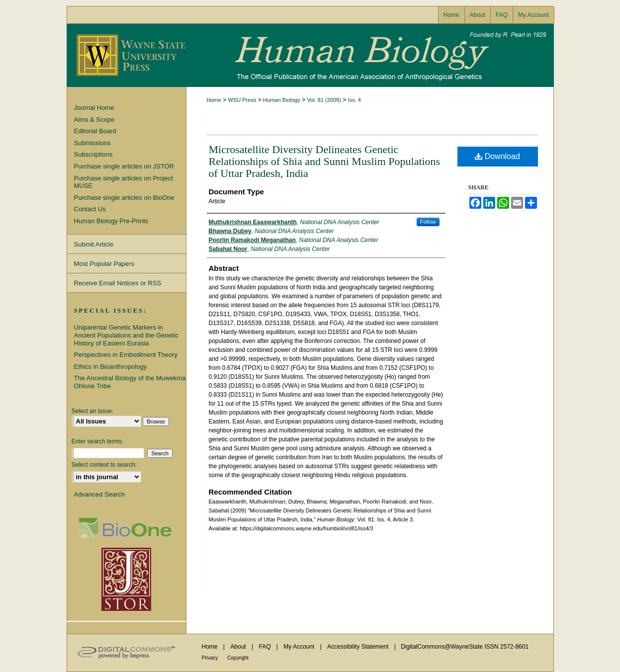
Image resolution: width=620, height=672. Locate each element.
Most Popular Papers (104, 264)
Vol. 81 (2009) (324, 100)
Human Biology (310, 55)
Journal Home (94, 108)
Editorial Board (95, 131)
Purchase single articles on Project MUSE (124, 182)
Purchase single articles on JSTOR (124, 166)
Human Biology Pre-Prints (111, 221)
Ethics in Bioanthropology (111, 367)
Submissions (92, 143)
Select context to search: (104, 465)
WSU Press (242, 100)
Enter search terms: (98, 441)
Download (497, 156)
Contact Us (90, 209)
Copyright (238, 658)
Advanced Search (100, 494)
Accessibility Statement (359, 647)
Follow (428, 222)
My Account (300, 647)
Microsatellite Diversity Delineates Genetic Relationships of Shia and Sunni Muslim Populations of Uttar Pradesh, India (325, 161)
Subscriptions (93, 154)
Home (214, 100)
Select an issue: (93, 411)
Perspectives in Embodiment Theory (126, 355)
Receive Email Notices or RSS (118, 283)
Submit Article (94, 244)
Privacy (211, 658)
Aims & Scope (94, 120)
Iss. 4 (354, 100)
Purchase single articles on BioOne (124, 198)
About (239, 647)
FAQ (265, 647)
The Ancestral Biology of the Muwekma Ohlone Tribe (130, 382)
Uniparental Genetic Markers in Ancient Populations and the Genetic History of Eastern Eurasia (126, 335)
